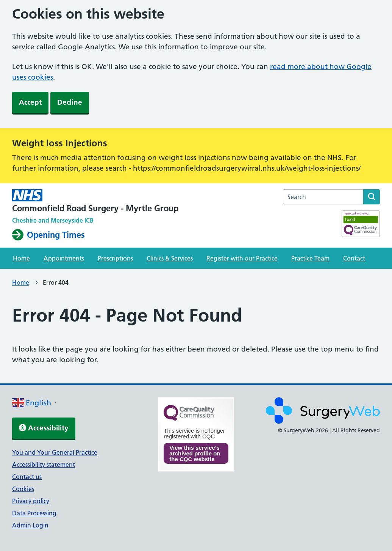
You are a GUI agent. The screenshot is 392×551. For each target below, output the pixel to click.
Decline (70, 102)
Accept (30, 102)
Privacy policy (31, 501)
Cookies (23, 489)
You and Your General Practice (55, 452)
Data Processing (34, 513)
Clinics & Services (170, 258)
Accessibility (44, 428)
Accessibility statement (44, 465)
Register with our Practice (242, 258)
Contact (354, 258)
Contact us (27, 477)
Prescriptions (115, 258)
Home (21, 258)
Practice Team (310, 258)
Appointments (64, 258)
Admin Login (30, 525)
